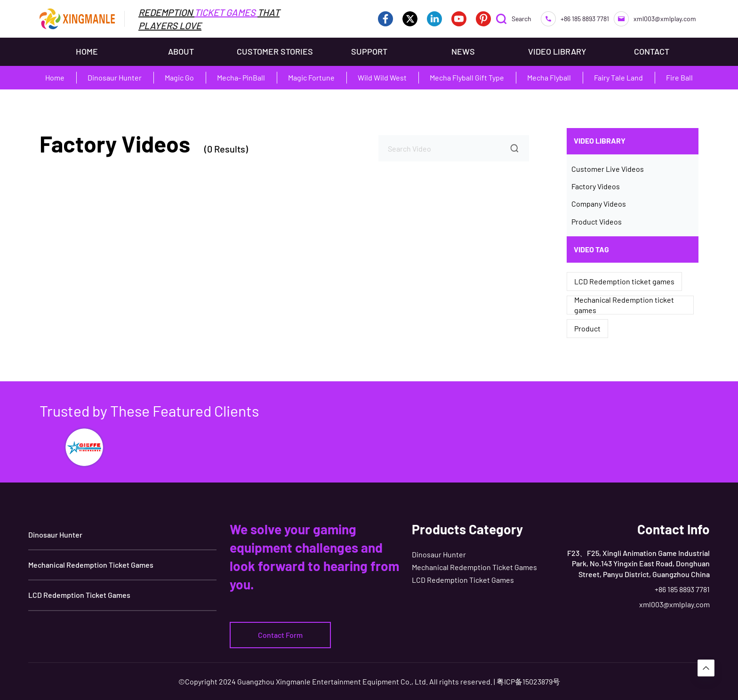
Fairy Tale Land (618, 77)
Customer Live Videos (608, 169)
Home (55, 77)
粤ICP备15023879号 (528, 681)
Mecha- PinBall (241, 77)
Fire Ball (679, 77)
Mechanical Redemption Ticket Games (91, 565)
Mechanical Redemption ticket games (624, 305)
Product (587, 328)
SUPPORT (369, 51)
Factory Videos (596, 186)
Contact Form (280, 635)
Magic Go (179, 77)
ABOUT (181, 51)
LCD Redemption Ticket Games (79, 595)
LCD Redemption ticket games (624, 281)
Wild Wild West (382, 77)
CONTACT (652, 51)
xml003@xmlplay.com (655, 19)
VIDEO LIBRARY (557, 51)
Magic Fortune (311, 77)
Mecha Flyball (549, 77)
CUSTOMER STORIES (275, 51)
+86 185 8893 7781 (575, 19)
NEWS (463, 51)
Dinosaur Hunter (115, 77)
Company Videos (599, 204)
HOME (87, 51)
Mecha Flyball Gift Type (467, 77)
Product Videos (597, 221)
